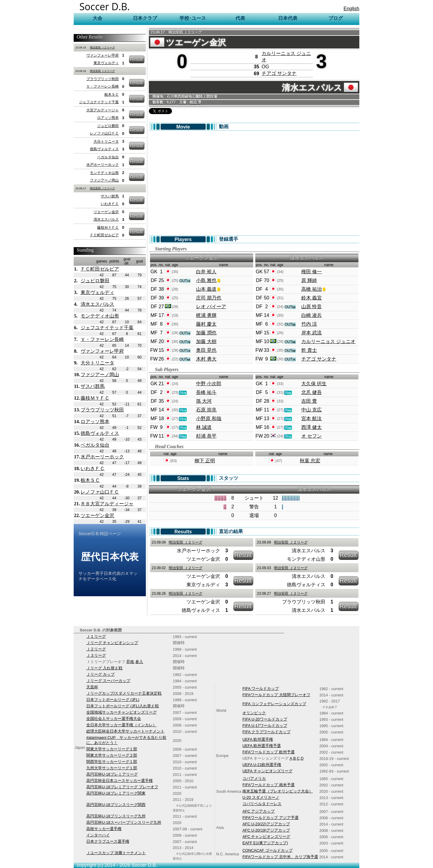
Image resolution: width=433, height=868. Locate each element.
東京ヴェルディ (106, 63)
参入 (139, 662)
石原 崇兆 (206, 410)
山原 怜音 (312, 307)
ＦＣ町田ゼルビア (104, 235)
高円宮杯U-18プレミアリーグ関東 (116, 793)
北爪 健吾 (312, 392)
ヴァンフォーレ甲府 (103, 55)
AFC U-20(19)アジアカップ (266, 830)
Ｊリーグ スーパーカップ (108, 681)
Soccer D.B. (105, 6)
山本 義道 (206, 289)
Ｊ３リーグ (96, 655)
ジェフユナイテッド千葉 (99, 102)
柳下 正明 (205, 461)
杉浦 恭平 (206, 436)
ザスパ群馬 (110, 196)
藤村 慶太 (206, 324)
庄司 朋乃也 (209, 298)
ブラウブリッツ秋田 (103, 79)
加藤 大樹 (206, 341)
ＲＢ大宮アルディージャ (107, 504)
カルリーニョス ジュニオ (328, 341)
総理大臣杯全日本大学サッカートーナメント (125, 731)
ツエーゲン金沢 (106, 212)
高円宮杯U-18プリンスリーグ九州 (116, 816)
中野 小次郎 (209, 384)
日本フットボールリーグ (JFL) (113, 700)
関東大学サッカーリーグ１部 (112, 749)
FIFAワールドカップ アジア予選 (270, 818)
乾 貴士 (309, 350)
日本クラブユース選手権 (108, 841)
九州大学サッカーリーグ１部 (112, 768)
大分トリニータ (106, 141)
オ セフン (312, 436)
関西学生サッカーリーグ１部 (112, 762)
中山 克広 (312, 410)
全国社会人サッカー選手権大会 (114, 719)
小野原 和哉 (209, 418)
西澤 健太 (312, 427)
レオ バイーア (211, 307)
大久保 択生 (314, 384)
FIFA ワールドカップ (261, 688)
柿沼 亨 (195, 102)
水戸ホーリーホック (103, 165)
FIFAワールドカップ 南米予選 (269, 785)
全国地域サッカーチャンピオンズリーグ (121, 712)
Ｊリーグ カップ (101, 674)
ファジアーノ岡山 (104, 180)
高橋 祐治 (312, 289)
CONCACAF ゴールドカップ (267, 850)
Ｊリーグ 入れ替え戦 (104, 668)
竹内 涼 (309, 324)
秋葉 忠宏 (310, 461)
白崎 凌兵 (312, 315)
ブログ (336, 18)
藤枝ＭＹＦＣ (108, 228)
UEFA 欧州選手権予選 (261, 746)
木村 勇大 (206, 359)
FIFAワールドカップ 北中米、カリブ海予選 (280, 857)
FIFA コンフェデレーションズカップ (274, 704)
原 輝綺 (309, 280)
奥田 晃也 (206, 350)
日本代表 (288, 18)
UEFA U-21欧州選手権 (262, 765)
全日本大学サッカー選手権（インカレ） (121, 725)
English (352, 9)
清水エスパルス (106, 219)
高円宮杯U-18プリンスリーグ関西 (116, 805)
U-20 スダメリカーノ (261, 797)
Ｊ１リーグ (96, 636)
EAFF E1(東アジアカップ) (265, 843)
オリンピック (254, 713)
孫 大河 (204, 401)
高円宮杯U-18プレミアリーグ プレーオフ (122, 787)
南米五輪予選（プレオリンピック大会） (278, 791)
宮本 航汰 (312, 418)
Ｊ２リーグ (96, 649)
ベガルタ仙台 (108, 157)
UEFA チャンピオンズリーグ (267, 771)
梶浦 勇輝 (206, 315)
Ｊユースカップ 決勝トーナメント (116, 853)
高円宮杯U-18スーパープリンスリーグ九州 (124, 822)
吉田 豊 (309, 401)
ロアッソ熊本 (108, 118)
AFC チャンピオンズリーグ (266, 837)
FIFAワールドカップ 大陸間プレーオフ (276, 695)
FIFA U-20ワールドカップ (265, 719)
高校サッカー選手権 (104, 829)
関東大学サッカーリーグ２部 (112, 755)
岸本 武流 (312, 333)
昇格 (130, 662)
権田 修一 (312, 272)
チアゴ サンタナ (279, 73)
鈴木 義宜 (312, 298)
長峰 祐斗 (206, 392)
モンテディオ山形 (104, 173)
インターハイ (98, 835)
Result (137, 59)
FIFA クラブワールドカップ (266, 732)
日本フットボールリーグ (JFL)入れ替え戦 (123, 706)
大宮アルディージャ (103, 110)
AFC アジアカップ (258, 811)
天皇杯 (92, 687)
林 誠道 (204, 427)
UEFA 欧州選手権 (258, 739)
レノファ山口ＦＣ (104, 133)
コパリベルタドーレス (262, 804)
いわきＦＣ (110, 204)
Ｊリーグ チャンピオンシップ (112, 643)
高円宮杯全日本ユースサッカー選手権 (120, 781)
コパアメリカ (254, 778)
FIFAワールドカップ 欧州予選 (269, 752)
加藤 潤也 (206, 333)
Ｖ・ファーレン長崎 (103, 86)
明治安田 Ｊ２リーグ (103, 48)
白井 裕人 (206, 272)
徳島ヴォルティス (104, 149)
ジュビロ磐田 (108, 126)
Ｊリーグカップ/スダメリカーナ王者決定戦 (124, 693)
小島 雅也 (206, 280)
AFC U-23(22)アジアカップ (266, 824)
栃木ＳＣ (112, 95)
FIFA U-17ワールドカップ (265, 725)
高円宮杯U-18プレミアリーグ (112, 774)
